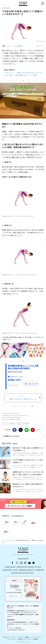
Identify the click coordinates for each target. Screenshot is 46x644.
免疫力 (19, 424)
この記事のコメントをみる (11, 436)
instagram (21, 563)
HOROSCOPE (16, 573)
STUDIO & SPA (28, 573)
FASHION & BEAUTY (26, 570)
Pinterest (33, 430)
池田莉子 (13, 424)
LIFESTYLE (40, 570)
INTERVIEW (7, 570)
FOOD (15, 570)
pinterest (25, 563)
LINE (27, 430)
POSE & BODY (10, 567)
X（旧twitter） (21, 430)
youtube (29, 563)
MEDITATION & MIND (25, 567)
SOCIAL (38, 567)
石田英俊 (26, 424)
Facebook (15, 430)
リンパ (5, 424)
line (34, 563)
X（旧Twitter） (17, 563)
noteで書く (39, 430)
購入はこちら (14, 596)
